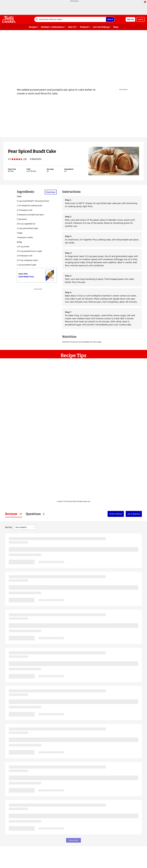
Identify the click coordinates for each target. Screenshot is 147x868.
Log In (141, 19)
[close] (145, 2)
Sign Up (130, 19)
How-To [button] (72, 27)
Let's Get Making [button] (101, 27)
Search (110, 19)
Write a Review (116, 514)
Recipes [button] (33, 27)
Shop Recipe (51, 192)
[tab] (14, 514)
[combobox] (70, 19)
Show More (73, 840)
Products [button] (84, 27)
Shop (116, 27)
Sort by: (9, 527)
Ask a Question (134, 514)
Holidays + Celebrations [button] (52, 27)
